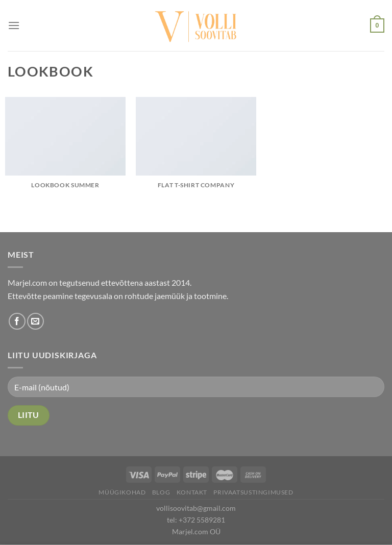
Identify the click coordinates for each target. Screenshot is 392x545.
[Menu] (14, 25)
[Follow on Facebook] (17, 321)
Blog (161, 492)
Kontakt (192, 492)
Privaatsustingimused (253, 492)
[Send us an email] (35, 321)
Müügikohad (122, 492)
